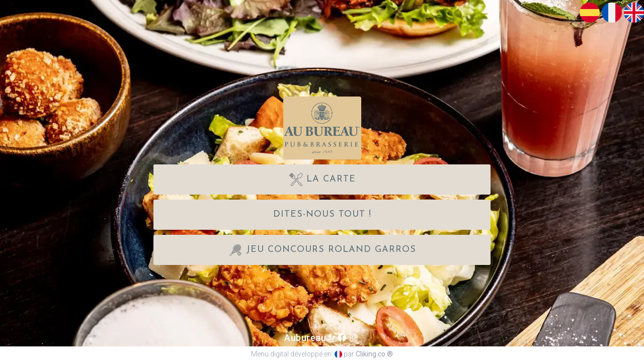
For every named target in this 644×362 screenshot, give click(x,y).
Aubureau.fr (310, 338)
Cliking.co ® (374, 354)
